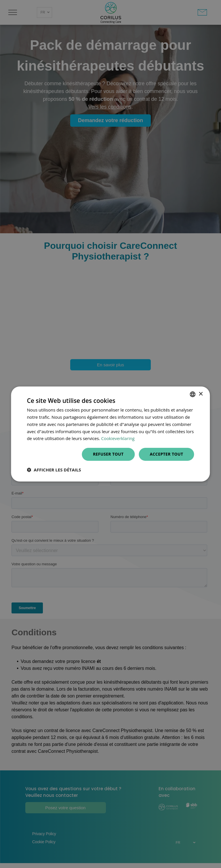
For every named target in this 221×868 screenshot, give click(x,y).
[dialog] (110, 434)
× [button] (201, 394)
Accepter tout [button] (166, 454)
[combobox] (193, 394)
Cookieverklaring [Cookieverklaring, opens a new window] (118, 438)
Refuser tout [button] (108, 454)
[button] (54, 470)
